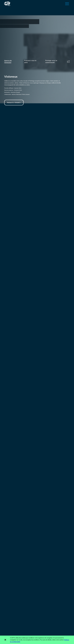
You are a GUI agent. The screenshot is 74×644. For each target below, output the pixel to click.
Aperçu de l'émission (8, 61)
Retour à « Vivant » (14, 103)
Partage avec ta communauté (58, 61)
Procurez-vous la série (30, 61)
